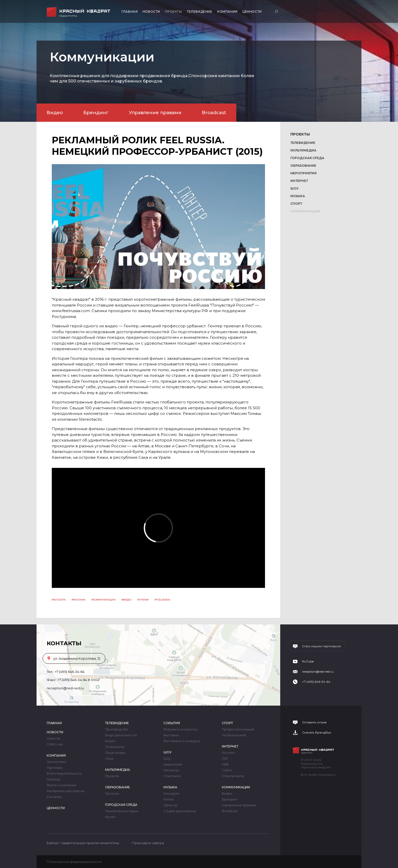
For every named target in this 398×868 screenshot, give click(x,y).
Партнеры (55, 768)
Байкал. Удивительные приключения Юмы (83, 843)
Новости (151, 12)
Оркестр (170, 805)
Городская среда (307, 158)
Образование (303, 166)
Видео (55, 113)
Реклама (79, 600)
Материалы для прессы (65, 791)
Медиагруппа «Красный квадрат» (79, 12)
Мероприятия (303, 173)
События (172, 723)
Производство (117, 729)
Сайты (227, 770)
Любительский (234, 735)
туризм (144, 600)
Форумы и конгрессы (180, 729)
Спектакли (172, 776)
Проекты (173, 12)
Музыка (298, 196)
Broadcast (214, 113)
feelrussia (163, 600)
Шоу (294, 188)
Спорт (296, 204)
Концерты (171, 794)
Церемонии (173, 764)
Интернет (299, 181)
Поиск (277, 11)
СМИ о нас (55, 744)
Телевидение (200, 12)
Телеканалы (115, 747)
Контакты (54, 797)
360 (225, 759)
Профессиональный (238, 729)
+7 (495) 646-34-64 (70, 672)
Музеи (110, 817)
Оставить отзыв (314, 722)
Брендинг (96, 113)
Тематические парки (122, 811)
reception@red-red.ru (65, 688)
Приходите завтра (148, 843)
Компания (227, 12)
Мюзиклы (171, 770)
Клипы (169, 799)
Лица (109, 759)
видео (127, 600)
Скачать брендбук (317, 733)
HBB (225, 764)
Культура (60, 600)
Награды (54, 779)
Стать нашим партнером (321, 646)
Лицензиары (115, 753)
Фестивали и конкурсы (182, 741)
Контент (228, 753)
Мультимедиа (303, 150)
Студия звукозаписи (180, 811)
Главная (130, 12)
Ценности (252, 12)
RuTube (308, 661)
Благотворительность (64, 774)
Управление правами (155, 113)
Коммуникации (305, 211)
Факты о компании (62, 785)
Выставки (171, 735)
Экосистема (56, 762)
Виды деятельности (121, 735)
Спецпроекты (233, 776)
